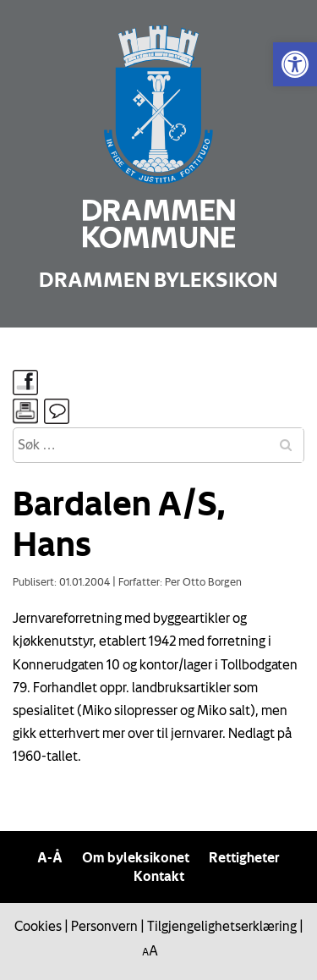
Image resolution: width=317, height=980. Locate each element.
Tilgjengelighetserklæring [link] (222, 926)
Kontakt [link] (159, 876)
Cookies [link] (38, 926)
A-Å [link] (50, 857)
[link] (295, 64)
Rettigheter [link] (244, 857)
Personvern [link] (104, 926)
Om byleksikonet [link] (136, 857)
